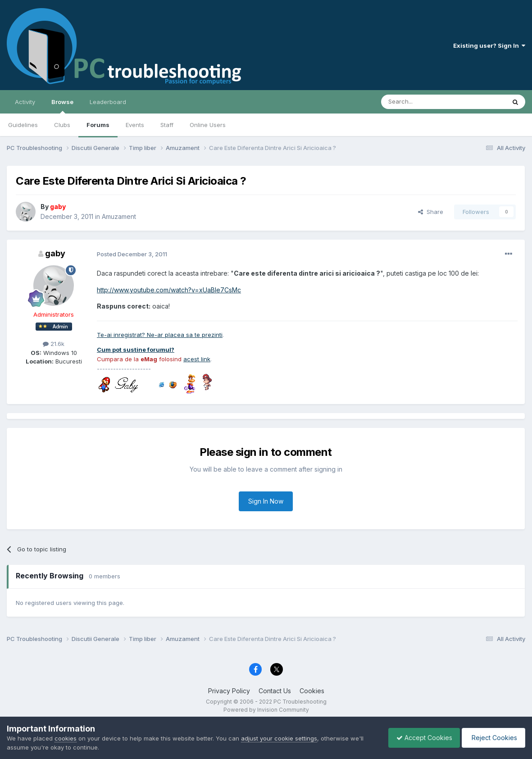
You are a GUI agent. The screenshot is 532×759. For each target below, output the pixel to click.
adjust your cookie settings (279, 738)
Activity (25, 102)
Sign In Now (266, 501)
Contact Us (275, 691)
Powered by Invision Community (266, 710)
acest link (197, 359)
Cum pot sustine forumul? (136, 350)
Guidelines (23, 125)
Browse (62, 106)
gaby (55, 253)
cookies (66, 738)
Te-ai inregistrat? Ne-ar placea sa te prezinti (160, 335)
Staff (167, 125)
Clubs (62, 125)
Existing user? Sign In (489, 45)
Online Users (208, 125)
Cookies (312, 691)
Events (135, 125)
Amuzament (119, 216)
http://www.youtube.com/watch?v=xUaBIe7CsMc (169, 290)
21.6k (54, 344)
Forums (98, 125)
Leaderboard (108, 102)
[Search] (420, 102)
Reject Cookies (492, 738)
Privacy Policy (229, 691)
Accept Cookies (420, 738)
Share (431, 212)
